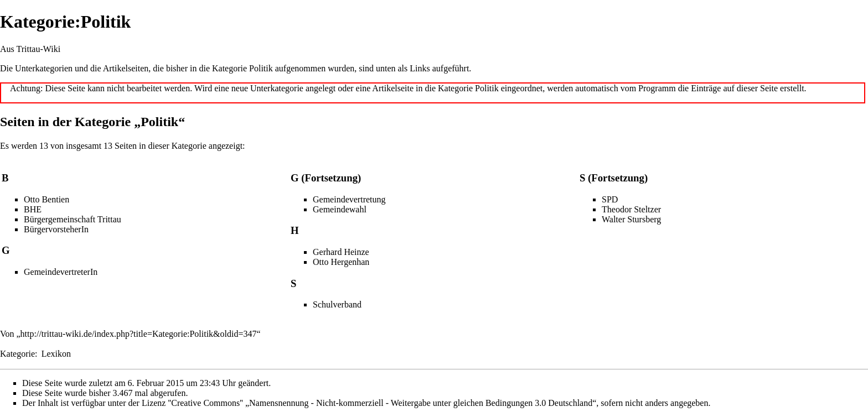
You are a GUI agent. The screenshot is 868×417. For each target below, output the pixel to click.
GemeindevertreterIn (61, 272)
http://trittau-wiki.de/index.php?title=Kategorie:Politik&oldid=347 (139, 334)
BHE (33, 209)
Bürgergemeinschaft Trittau (73, 219)
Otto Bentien (46, 199)
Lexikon (56, 354)
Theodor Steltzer (631, 209)
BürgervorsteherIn (56, 229)
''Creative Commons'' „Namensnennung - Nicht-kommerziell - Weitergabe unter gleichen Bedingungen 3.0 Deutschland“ (382, 403)
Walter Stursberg (631, 219)
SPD (610, 199)
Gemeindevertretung (349, 199)
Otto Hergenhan (341, 262)
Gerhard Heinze (341, 252)
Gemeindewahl (340, 209)
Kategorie (17, 354)
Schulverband (337, 304)
